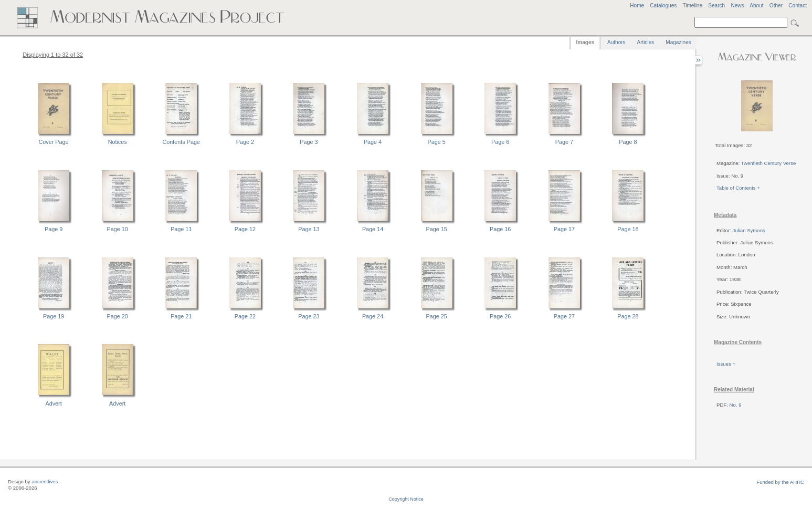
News (737, 6)
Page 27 (564, 316)
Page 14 (373, 229)
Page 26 (500, 316)
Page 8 (628, 142)
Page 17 (564, 229)
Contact (798, 6)
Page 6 (500, 142)
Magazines (678, 42)
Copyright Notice (406, 499)
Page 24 (373, 316)
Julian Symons (748, 230)
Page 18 (628, 229)
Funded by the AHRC (780, 482)
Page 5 (437, 142)
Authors (616, 42)
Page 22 (245, 316)
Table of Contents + (738, 188)
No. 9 (736, 405)
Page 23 (309, 316)
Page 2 (245, 142)
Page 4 (373, 142)
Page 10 (118, 229)
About (756, 6)
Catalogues (663, 6)
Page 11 (181, 229)
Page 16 (500, 229)
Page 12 (245, 229)
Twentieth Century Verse (769, 163)
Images (585, 42)
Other (776, 6)
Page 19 (54, 316)
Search (716, 6)
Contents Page (181, 142)
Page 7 (564, 142)
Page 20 (118, 316)
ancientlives (45, 481)
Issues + (726, 364)
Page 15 (437, 229)
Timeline (692, 6)
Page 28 (628, 316)
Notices (118, 142)
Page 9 (54, 229)
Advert (53, 403)
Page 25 (437, 316)
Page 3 (309, 142)
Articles (646, 42)
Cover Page (54, 142)
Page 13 (309, 229)
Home (637, 6)
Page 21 (181, 316)
